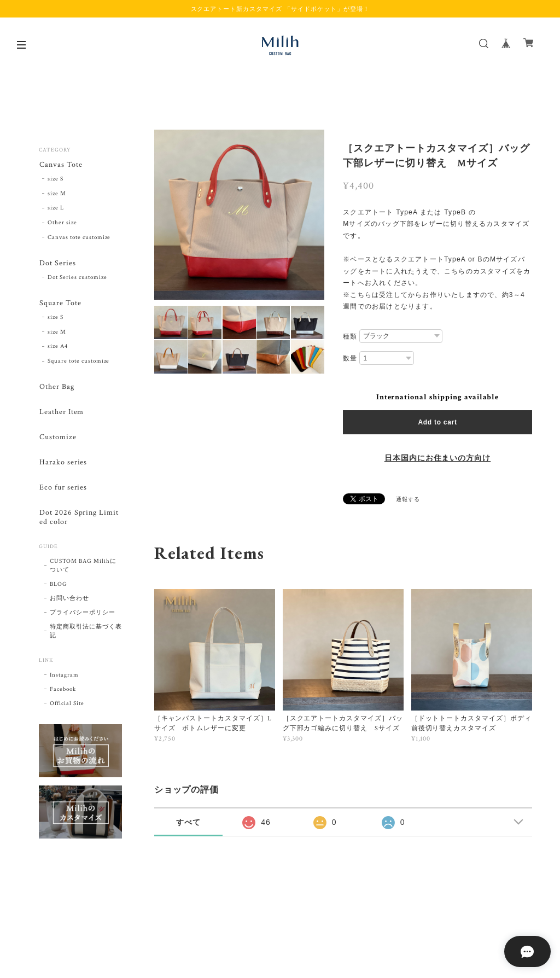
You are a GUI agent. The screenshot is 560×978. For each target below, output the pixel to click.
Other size (62, 223)
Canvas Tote (60, 165)
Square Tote (60, 304)
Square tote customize (78, 362)
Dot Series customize (77, 278)
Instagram (64, 679)
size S (56, 179)
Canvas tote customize (79, 238)
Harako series (63, 465)
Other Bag (56, 388)
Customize (57, 439)
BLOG (59, 588)
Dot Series (57, 264)
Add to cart (437, 422)
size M (57, 194)
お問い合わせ (69, 602)
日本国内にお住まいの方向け (437, 458)
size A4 (58, 348)
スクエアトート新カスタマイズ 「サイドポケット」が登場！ (280, 9)
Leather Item (61, 414)
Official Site (67, 707)
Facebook (63, 693)
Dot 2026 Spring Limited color (78, 521)
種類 (350, 336)
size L (56, 208)
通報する (408, 500)
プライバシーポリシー (83, 616)
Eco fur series (63, 490)
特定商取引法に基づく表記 (86, 635)
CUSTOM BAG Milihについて (83, 569)
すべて (188, 822)
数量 (350, 358)
